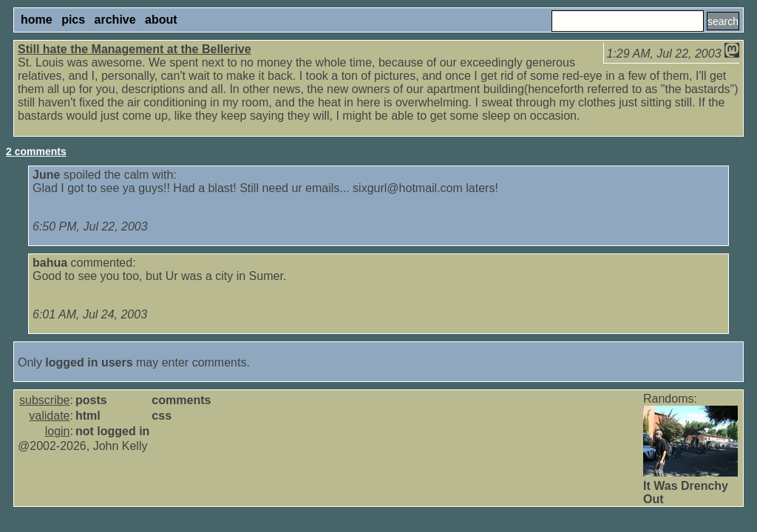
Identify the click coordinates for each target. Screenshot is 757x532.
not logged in (112, 431)
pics (73, 20)
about (161, 20)
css (162, 416)
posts (91, 400)
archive (115, 20)
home (37, 20)
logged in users (89, 362)
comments (181, 400)
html (88, 416)
